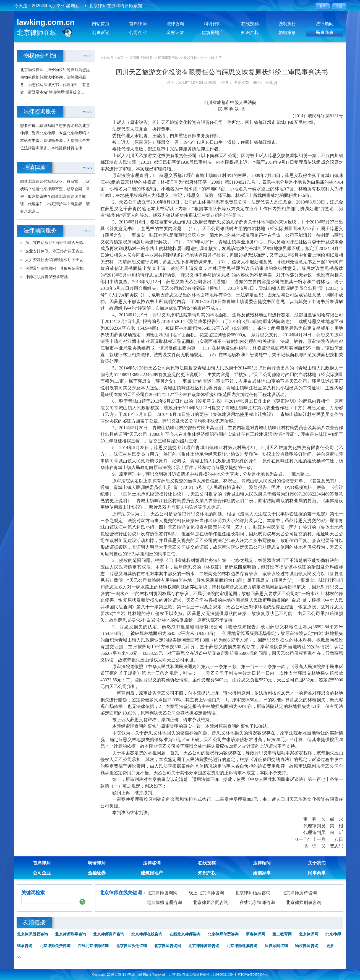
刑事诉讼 (101, 32)
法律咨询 (175, 24)
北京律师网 (309, 934)
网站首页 (101, 24)
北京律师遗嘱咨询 (164, 902)
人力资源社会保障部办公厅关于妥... (56, 260)
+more (88, 56)
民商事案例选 (168, 58)
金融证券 (175, 32)
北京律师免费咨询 (55, 946)
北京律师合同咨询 (211, 902)
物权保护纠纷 (194, 58)
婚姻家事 (287, 32)
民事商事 (325, 32)
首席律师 (138, 24)
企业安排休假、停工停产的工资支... (56, 251)
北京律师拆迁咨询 (131, 946)
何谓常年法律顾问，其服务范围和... (56, 268)
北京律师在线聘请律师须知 (116, 6)
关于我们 (317, 863)
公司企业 (138, 32)
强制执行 (287, 24)
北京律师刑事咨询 (304, 902)
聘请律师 (213, 24)
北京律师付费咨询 (223, 934)
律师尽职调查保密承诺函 (46, 277)
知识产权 (250, 32)
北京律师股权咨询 (32, 934)
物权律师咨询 (307, 946)
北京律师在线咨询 (147, 934)
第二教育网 (282, 934)
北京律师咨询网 (162, 893)
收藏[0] (271, 82)
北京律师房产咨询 (299, 893)
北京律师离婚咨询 (204, 946)
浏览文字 (215, 58)
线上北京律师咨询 (206, 893)
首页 (120, 58)
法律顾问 (325, 24)
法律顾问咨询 (276, 946)
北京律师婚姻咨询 (253, 893)
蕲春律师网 (255, 934)
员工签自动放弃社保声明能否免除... (56, 243)
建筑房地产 (213, 32)
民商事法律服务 (141, 58)
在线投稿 (250, 24)
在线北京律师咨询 (257, 902)
